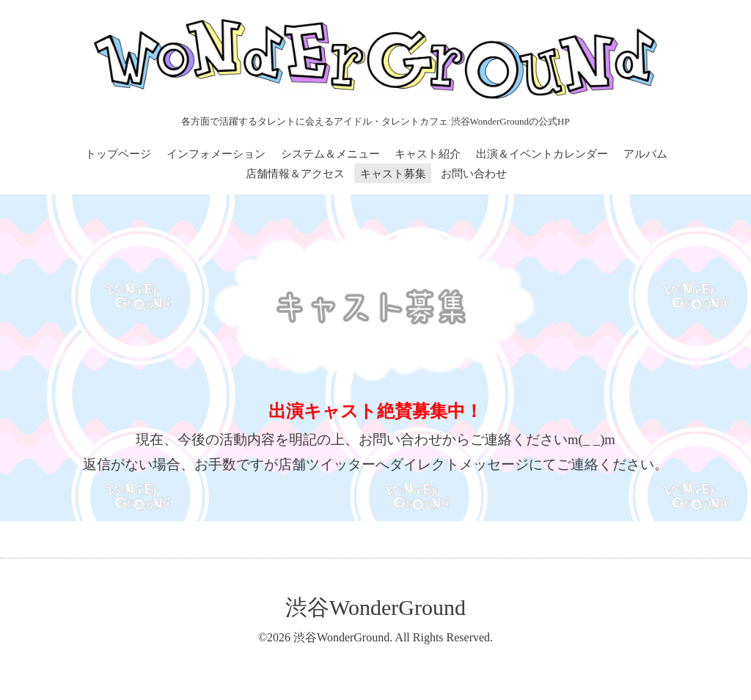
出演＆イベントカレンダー (542, 154)
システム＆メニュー (330, 154)
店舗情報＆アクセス (295, 174)
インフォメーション (216, 154)
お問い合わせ (474, 174)
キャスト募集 (393, 174)
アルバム (645, 154)
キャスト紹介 (428, 154)
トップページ (118, 154)
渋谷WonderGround (375, 607)
